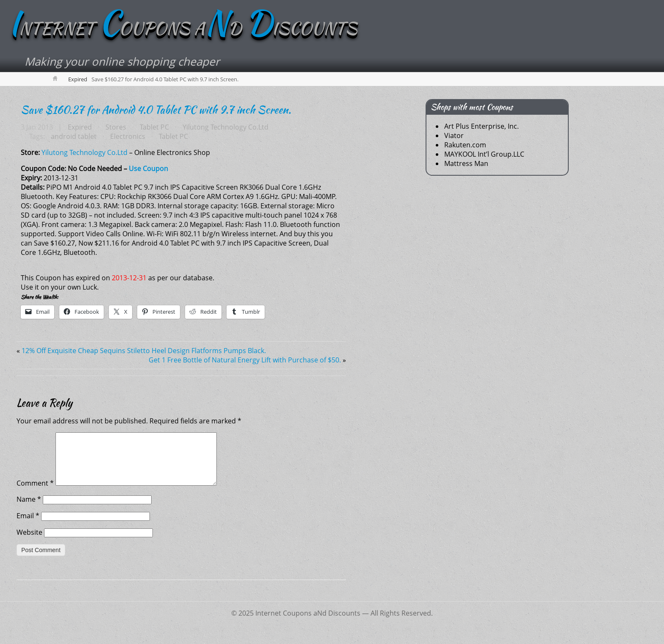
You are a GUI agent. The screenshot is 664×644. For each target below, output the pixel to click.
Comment (35, 493)
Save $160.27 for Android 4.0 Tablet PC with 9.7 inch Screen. (156, 110)
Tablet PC (154, 127)
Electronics (128, 136)
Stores (116, 127)
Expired (78, 79)
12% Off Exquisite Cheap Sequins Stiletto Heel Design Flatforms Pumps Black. (144, 351)
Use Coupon (148, 169)
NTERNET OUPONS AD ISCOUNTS (183, 28)
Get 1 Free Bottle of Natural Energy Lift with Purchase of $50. (245, 360)
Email (28, 526)
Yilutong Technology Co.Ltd (225, 127)
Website (29, 542)
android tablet (74, 136)
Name (29, 509)
